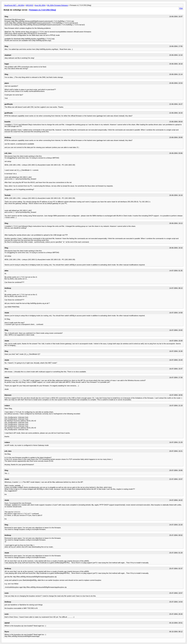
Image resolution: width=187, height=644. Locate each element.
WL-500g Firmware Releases (58, 5)
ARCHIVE (29, 5)
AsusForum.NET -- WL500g (14, 5)
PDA (181, 8)
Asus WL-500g (40, 5)
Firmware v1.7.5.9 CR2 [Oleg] (43, 10)
